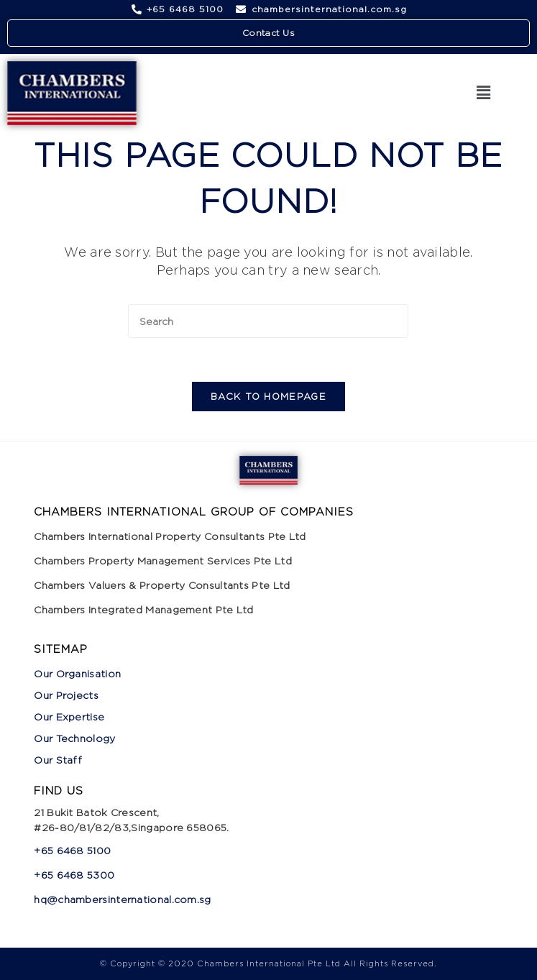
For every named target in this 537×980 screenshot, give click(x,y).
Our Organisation (77, 673)
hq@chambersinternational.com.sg (122, 899)
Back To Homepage (268, 396)
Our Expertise (69, 716)
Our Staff (58, 760)
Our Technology (74, 738)
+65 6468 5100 (72, 850)
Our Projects (66, 695)
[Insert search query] (268, 321)
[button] (483, 93)
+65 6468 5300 (75, 875)
